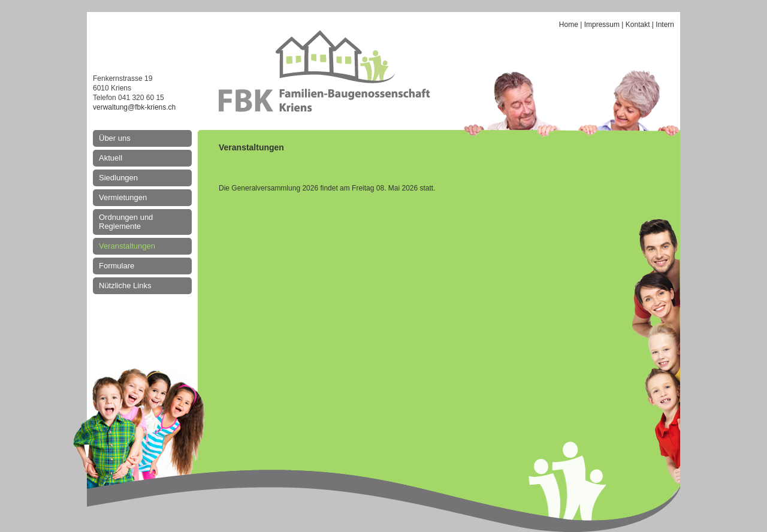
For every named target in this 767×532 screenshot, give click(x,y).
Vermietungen (123, 197)
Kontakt (638, 25)
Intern (665, 25)
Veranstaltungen (127, 246)
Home (569, 25)
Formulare (117, 266)
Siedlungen (118, 178)
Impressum (602, 25)
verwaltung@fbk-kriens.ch (134, 107)
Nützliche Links (125, 285)
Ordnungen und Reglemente (126, 222)
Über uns (115, 138)
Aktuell (111, 158)
